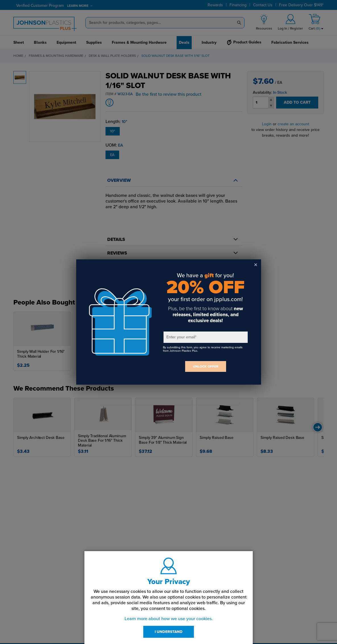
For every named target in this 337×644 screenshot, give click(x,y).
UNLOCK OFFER (206, 366)
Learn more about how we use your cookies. (169, 619)
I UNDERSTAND (169, 632)
